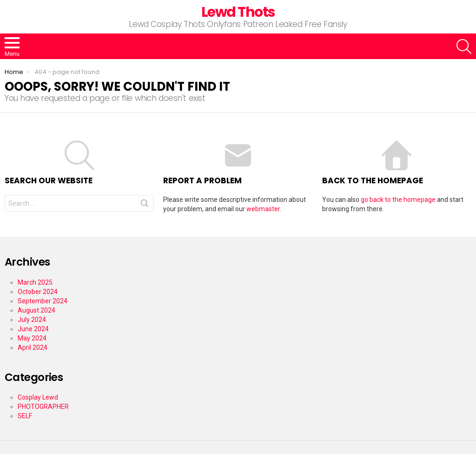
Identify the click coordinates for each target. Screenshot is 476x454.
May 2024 (32, 338)
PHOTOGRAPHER (43, 407)
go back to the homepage (398, 200)
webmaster (263, 209)
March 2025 (35, 282)
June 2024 (33, 329)
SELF (25, 416)
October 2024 (38, 292)
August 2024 (36, 310)
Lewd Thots (238, 12)
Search (145, 205)
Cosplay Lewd (38, 397)
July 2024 (32, 320)
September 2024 (43, 301)
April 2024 (33, 347)
